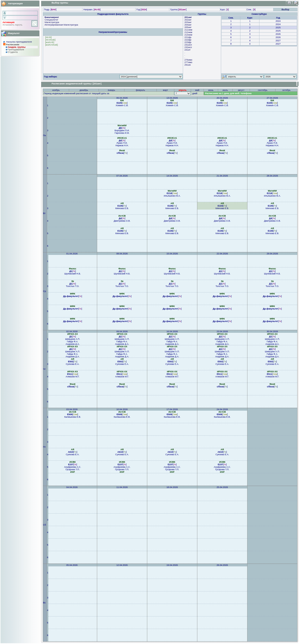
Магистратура (52, 22)
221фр (188, 37)
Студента (13, 52)
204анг (188, 25)
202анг (188, 20)
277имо (188, 62)
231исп (188, 45)
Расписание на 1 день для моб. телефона (228, 93)
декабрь (84, 90)
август (241, 90)
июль (225, 90)
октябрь (286, 90)
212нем (188, 32)
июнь (211, 90)
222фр (188, 40)
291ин (188, 65)
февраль (140, 90)
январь (112, 90)
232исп (188, 47)
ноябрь (56, 90)
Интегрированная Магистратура (61, 25)
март (166, 90)
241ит (188, 50)
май (197, 90)
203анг (188, 22)
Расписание (13, 45)
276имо (188, 60)
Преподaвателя (16, 50)
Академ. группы (17, 47)
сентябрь (263, 90)
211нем (188, 30)
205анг (188, 27)
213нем (188, 35)
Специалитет (51, 20)
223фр (188, 42)
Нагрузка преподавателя (19, 42)
